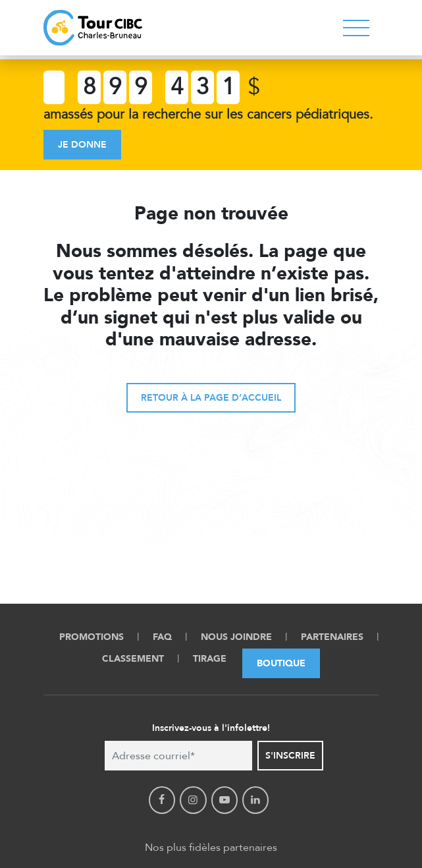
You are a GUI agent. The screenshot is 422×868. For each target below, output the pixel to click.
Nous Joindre (236, 637)
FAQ (162, 637)
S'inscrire (290, 756)
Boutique (281, 663)
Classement (133, 659)
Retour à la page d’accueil (211, 398)
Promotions (92, 637)
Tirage (210, 659)
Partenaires (332, 637)
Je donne (82, 145)
